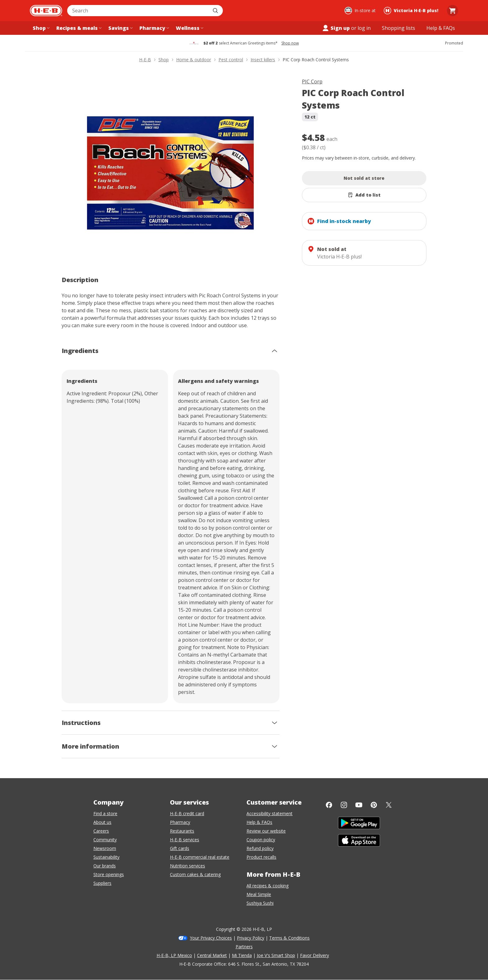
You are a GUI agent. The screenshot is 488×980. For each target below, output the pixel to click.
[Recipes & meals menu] (78, 28)
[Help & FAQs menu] (441, 28)
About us (102, 822)
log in (364, 28)
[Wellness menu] (189, 28)
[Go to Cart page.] (453, 11)
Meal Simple (259, 894)
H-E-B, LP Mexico (174, 955)
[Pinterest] (374, 805)
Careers (101, 831)
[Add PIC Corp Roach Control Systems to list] (364, 195)
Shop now (290, 43)
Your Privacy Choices (211, 938)
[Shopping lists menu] (399, 28)
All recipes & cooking (267, 886)
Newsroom (105, 848)
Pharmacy (180, 822)
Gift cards (180, 848)
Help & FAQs (259, 822)
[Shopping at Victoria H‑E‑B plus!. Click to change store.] (412, 11)
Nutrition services (188, 866)
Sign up (336, 28)
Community (105, 840)
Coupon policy (261, 840)
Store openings (109, 874)
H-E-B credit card (187, 813)
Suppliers (102, 883)
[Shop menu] (40, 28)
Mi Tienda (242, 955)
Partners (244, 947)
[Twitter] (389, 805)
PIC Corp (312, 81)
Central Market (212, 955)
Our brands (105, 866)
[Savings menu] (120, 28)
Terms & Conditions (289, 938)
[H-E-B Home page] (46, 11)
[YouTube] (359, 805)
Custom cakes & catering (195, 874)
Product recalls (261, 857)
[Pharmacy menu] (154, 28)
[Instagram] (344, 805)
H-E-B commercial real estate (200, 857)
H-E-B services (185, 840)
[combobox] (138, 11)
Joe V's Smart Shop (276, 955)
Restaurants (182, 831)
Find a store (105, 813)
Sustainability (106, 857)
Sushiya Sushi (260, 903)
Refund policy (260, 848)
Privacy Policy (251, 938)
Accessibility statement (270, 813)
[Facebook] (329, 805)
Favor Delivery (314, 955)
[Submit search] (216, 11)
